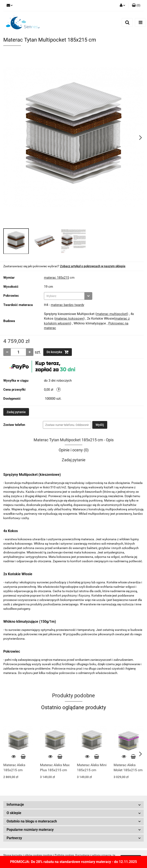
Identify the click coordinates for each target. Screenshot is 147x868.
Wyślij (100, 425)
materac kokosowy (69, 319)
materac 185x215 (56, 278)
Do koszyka (58, 352)
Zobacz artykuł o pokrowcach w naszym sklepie (93, 266)
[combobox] (68, 296)
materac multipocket (112, 314)
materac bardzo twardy (67, 305)
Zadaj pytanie (16, 412)
